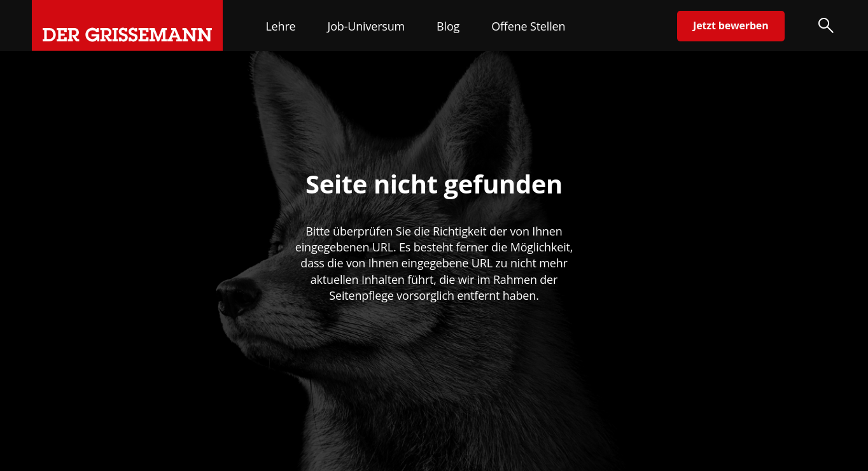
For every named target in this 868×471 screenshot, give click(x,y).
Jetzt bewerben (731, 25)
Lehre (280, 26)
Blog (448, 26)
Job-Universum (367, 26)
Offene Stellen (528, 26)
